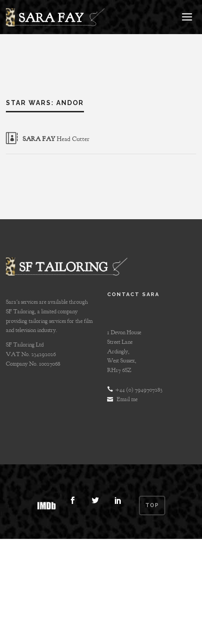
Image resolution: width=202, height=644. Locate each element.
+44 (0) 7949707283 (139, 390)
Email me (127, 399)
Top (153, 505)
